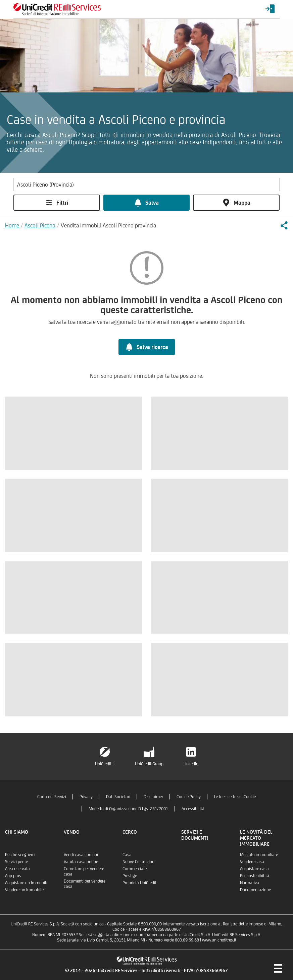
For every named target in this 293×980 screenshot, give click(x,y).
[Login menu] (270, 9)
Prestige (130, 876)
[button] (284, 225)
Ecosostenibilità (255, 876)
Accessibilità (193, 809)
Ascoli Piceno (40, 225)
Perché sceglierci (20, 855)
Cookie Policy (189, 797)
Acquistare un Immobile (27, 883)
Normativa (250, 883)
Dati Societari (118, 797)
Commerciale (135, 869)
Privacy (86, 797)
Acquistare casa (254, 869)
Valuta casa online (81, 862)
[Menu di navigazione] (278, 968)
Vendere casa (252, 862)
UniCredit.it (105, 764)
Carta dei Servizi (52, 797)
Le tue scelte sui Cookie (235, 797)
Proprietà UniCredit (139, 883)
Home (12, 225)
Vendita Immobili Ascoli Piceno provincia (108, 225)
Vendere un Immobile (24, 890)
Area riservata (17, 869)
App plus (13, 876)
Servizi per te (16, 862)
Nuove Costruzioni (139, 862)
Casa (127, 855)
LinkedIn (191, 764)
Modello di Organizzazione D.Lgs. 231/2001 (128, 809)
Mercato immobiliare (259, 855)
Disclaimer (153, 797)
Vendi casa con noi (81, 855)
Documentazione (255, 890)
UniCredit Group (149, 764)
